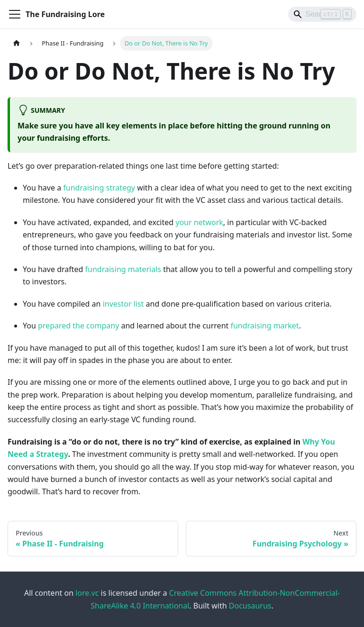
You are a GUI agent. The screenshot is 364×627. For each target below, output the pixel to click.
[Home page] (17, 43)
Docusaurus (250, 606)
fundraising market (264, 326)
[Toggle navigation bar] (15, 14)
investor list (123, 304)
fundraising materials (123, 269)
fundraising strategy (99, 188)
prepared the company (78, 326)
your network (199, 222)
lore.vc (87, 593)
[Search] (322, 14)
